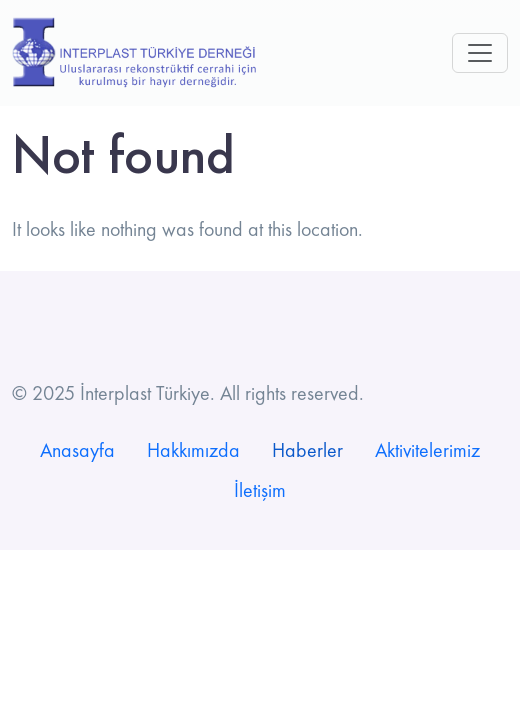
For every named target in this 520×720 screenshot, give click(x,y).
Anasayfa (77, 450)
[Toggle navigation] (480, 53)
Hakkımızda (193, 450)
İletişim (260, 490)
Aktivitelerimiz (427, 450)
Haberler (307, 450)
